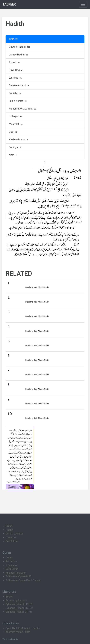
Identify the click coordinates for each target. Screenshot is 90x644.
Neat (13, 155)
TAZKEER (9, 4)
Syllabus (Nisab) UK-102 (19, 608)
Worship (16, 78)
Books (9, 597)
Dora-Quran (12, 569)
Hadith (9, 530)
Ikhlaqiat (16, 116)
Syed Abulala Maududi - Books (23, 628)
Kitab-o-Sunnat (19, 140)
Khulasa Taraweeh (16, 573)
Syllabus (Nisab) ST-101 (19, 612)
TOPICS (13, 39)
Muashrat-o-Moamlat (23, 109)
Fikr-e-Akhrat (18, 101)
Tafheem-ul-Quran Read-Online (23, 580)
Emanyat (15, 147)
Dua (13, 132)
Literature (11, 537)
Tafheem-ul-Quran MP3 (19, 576)
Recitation (11, 561)
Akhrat (15, 62)
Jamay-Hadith (19, 55)
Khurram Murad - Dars (18, 632)
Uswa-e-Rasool (20, 47)
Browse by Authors (16, 600)
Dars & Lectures (14, 534)
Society (15, 93)
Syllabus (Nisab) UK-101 (19, 604)
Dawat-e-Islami (19, 86)
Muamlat (16, 124)
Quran (9, 526)
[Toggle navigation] (83, 4)
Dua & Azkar (12, 541)
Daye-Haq (16, 70)
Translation (12, 565)
